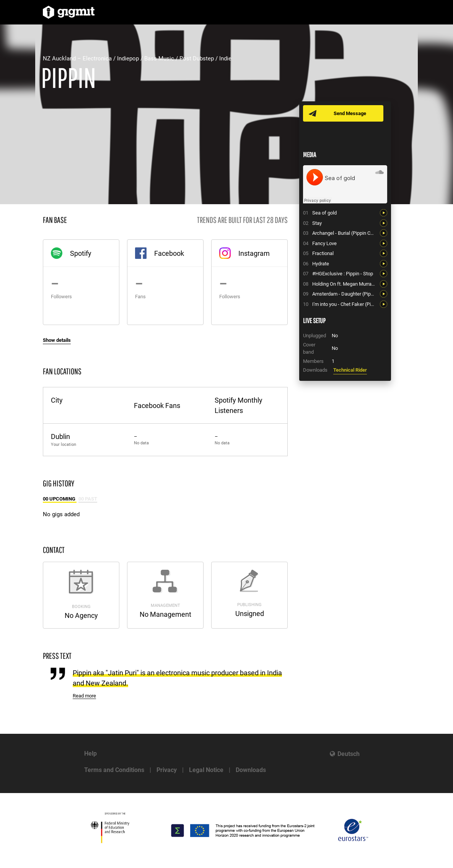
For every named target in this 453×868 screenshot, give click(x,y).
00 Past (88, 499)
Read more (84, 696)
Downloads (251, 770)
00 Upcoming (60, 499)
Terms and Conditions (114, 770)
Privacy (167, 770)
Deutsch (349, 754)
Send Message (350, 113)
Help (90, 753)
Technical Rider (350, 370)
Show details (57, 340)
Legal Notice (206, 770)
